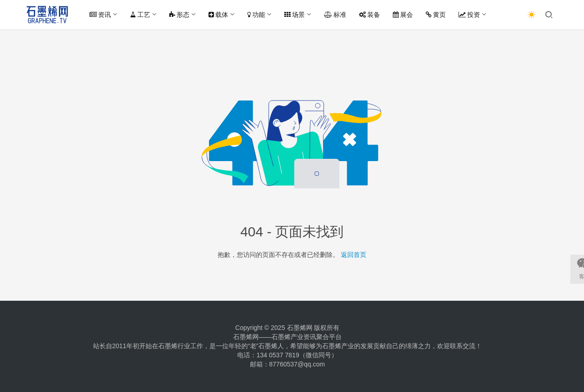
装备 (370, 15)
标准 (335, 15)
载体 (218, 15)
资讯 (100, 15)
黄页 (436, 15)
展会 (403, 15)
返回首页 (354, 255)
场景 (295, 15)
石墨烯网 (300, 328)
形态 (179, 15)
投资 (469, 15)
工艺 (140, 15)
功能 (256, 15)
